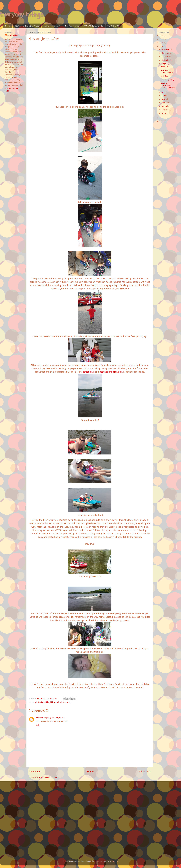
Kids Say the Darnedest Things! (27, 26)
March (164, 106)
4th (36, 702)
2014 (162, 118)
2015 (162, 46)
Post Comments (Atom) (48, 777)
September (166, 60)
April (164, 103)
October (165, 57)
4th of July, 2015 (168, 80)
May (164, 99)
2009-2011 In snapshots (93, 26)
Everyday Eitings (22, 14)
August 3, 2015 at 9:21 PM (54, 718)
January (165, 113)
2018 (162, 36)
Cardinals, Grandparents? (168, 71)
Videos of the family (52, 26)
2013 (162, 121)
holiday (47, 702)
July (163, 92)
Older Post (145, 772)
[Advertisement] (25, 800)
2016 (162, 43)
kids (52, 702)
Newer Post (35, 772)
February (165, 110)
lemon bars (89, 372)
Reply (38, 725)
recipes (70, 702)
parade (57, 702)
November (166, 53)
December (166, 49)
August (165, 64)
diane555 (98, 861)
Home (8, 26)
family (41, 702)
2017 (162, 39)
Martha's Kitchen (72, 26)
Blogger (115, 861)
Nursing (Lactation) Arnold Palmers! (168, 85)
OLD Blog (165, 76)
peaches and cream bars (112, 372)
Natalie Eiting (13, 35)
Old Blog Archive (114, 26)
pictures (63, 702)
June (164, 96)
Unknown (39, 718)
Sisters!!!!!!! (165, 67)
